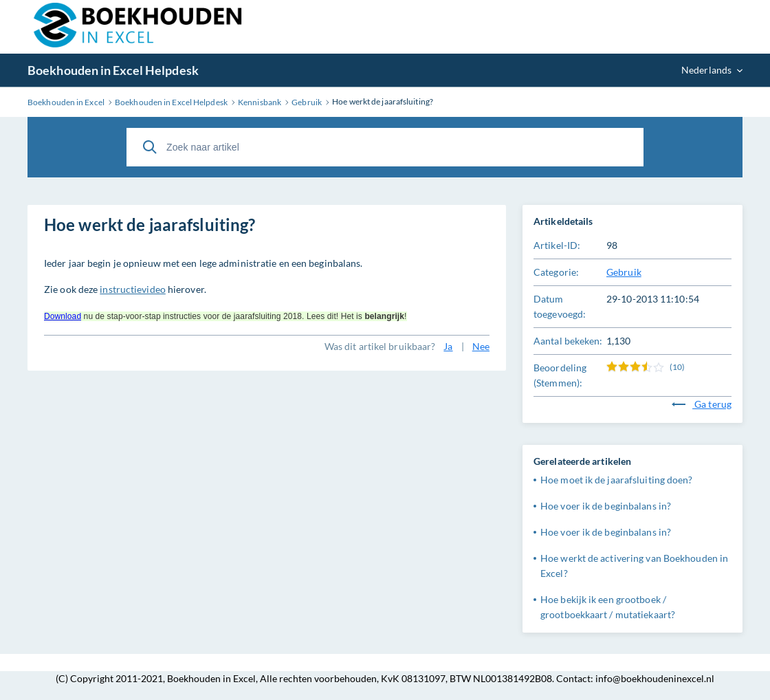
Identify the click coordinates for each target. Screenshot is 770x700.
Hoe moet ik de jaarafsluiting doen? (617, 480)
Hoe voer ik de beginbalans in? (606, 506)
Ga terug (702, 404)
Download (63, 316)
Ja (448, 346)
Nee (481, 346)
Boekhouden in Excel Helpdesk (113, 70)
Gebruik (624, 272)
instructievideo (133, 289)
